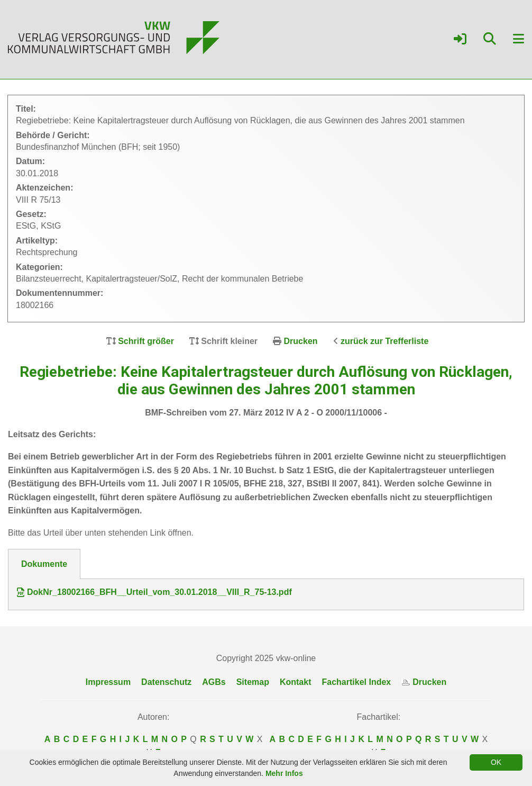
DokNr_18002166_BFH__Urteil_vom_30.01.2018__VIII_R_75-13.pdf (154, 592)
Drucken (301, 341)
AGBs (214, 682)
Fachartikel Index (357, 682)
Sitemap (253, 682)
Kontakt (296, 682)
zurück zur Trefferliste (384, 341)
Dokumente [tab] (44, 564)
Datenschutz (166, 682)
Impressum (108, 682)
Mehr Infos (284, 773)
